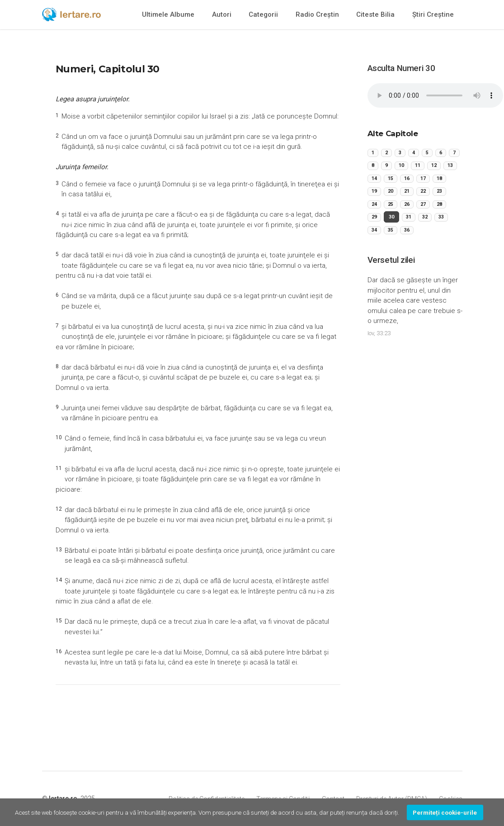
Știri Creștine (433, 14)
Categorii (263, 14)
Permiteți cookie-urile (445, 812)
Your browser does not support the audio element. (435, 95)
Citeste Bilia (375, 14)
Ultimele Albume (168, 14)
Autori (222, 14)
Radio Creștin (317, 14)
